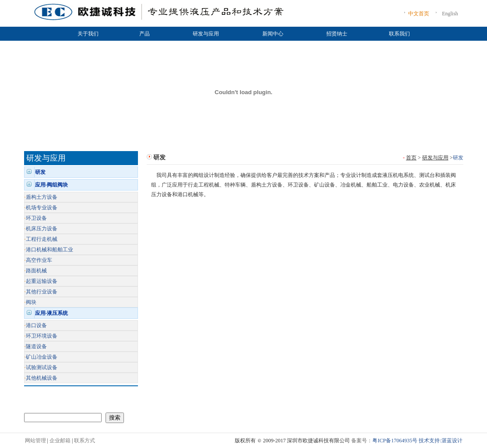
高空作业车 (39, 260)
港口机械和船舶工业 (49, 250)
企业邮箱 (60, 441)
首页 (411, 158)
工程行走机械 (42, 239)
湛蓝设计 (452, 441)
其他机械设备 (42, 378)
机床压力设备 (42, 229)
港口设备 (36, 325)
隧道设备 (36, 346)
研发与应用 (206, 34)
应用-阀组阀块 (52, 185)
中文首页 (419, 14)
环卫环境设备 (42, 336)
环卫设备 (36, 218)
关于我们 (88, 34)
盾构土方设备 (42, 197)
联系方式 (85, 441)
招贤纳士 (337, 34)
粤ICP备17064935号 (395, 441)
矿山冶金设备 (42, 357)
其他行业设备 (42, 292)
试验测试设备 (42, 367)
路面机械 (36, 271)
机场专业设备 (42, 208)
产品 (145, 34)
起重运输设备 (42, 281)
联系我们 (399, 34)
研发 (40, 172)
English (450, 14)
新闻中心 (273, 34)
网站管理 (35, 441)
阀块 (31, 302)
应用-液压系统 (52, 313)
